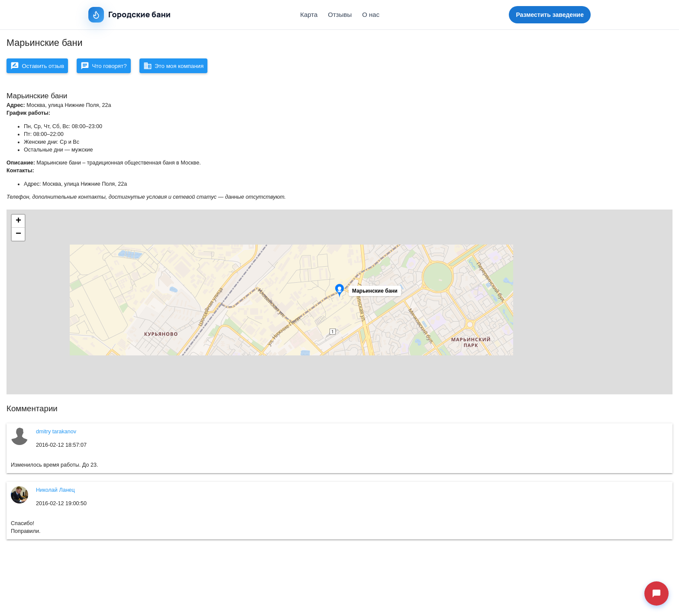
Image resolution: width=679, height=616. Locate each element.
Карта (309, 15)
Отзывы (340, 15)
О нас (371, 15)
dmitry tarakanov (56, 434)
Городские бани (129, 15)
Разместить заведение (550, 15)
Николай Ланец (55, 493)
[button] (376, 296)
